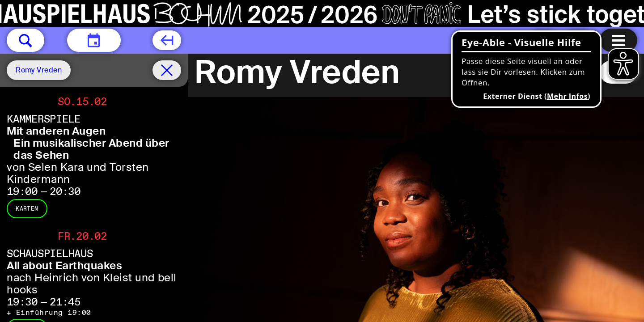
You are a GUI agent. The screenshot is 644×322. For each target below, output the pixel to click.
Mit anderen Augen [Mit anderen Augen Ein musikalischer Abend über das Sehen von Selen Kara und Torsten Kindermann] (56, 131)
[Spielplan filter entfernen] (167, 70)
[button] (25, 40)
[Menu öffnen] (619, 40)
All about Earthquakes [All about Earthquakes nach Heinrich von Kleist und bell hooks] (64, 265)
